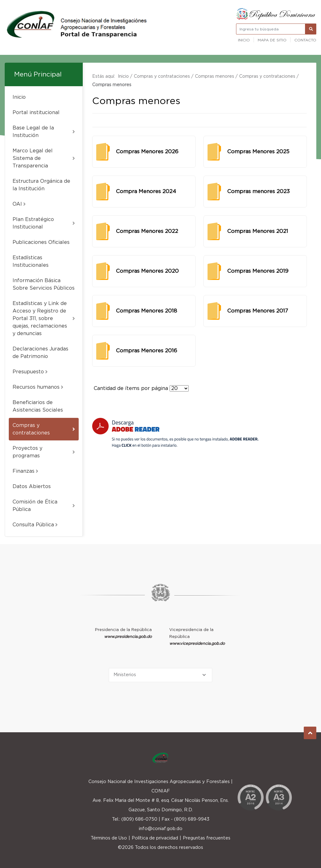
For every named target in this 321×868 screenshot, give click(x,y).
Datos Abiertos (32, 487)
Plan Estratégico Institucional (44, 223)
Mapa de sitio (272, 40)
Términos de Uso (109, 838)
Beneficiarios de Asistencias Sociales (38, 406)
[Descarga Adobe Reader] (175, 433)
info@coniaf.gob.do (161, 829)
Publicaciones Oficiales (41, 242)
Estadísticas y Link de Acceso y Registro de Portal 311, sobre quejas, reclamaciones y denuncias (44, 318)
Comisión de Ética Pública (44, 506)
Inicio (244, 40)
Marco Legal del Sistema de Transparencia (44, 158)
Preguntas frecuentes (207, 838)
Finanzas (25, 471)
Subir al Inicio (310, 733)
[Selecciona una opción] (160, 675)
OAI (19, 204)
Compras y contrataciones (44, 429)
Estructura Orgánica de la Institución (41, 185)
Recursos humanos (38, 387)
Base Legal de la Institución (44, 132)
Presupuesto (30, 372)
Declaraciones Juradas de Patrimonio (40, 353)
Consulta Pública (35, 525)
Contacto (305, 40)
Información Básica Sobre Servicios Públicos (44, 284)
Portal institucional (36, 113)
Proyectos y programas (44, 452)
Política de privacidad (155, 838)
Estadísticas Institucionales (31, 261)
